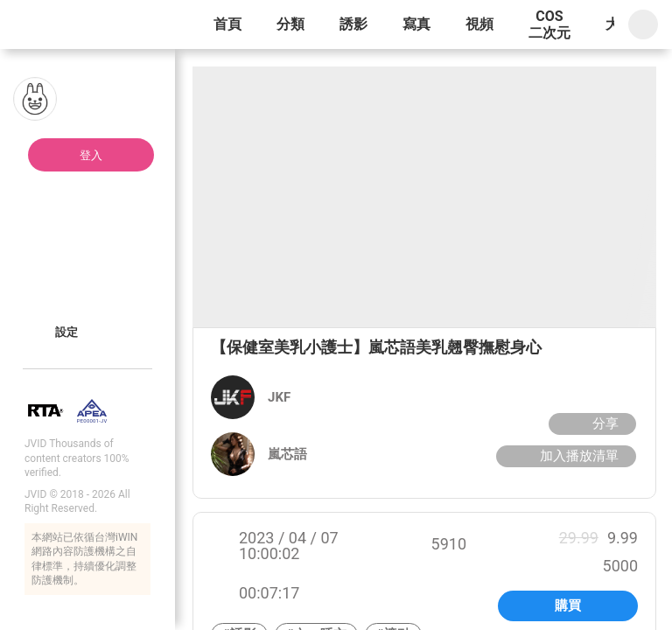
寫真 (416, 24)
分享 (590, 423)
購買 (568, 605)
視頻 (479, 24)
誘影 (353, 24)
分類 (290, 24)
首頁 (227, 24)
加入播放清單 (564, 456)
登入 (91, 155)
